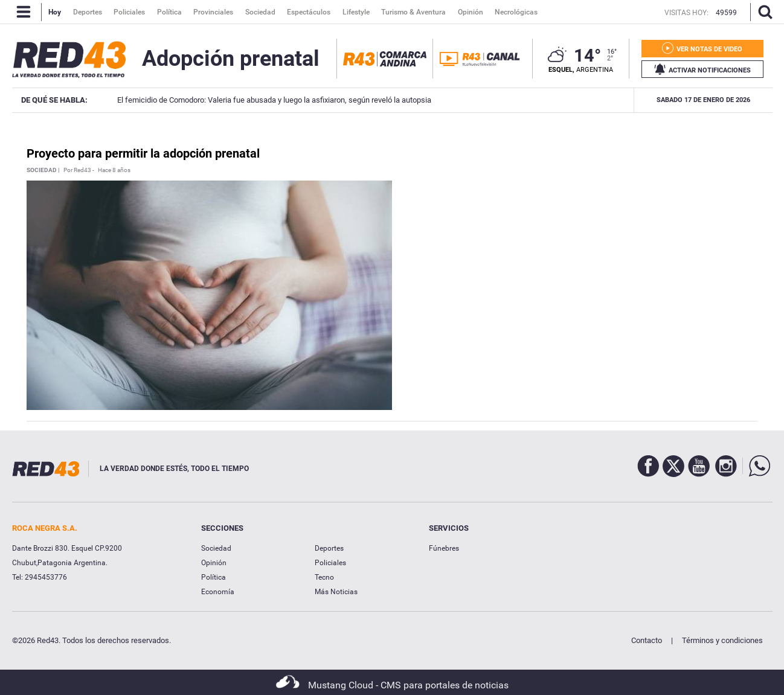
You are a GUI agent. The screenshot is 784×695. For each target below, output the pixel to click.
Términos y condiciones (722, 640)
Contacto (647, 640)
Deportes (329, 548)
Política (214, 577)
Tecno (324, 577)
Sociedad (216, 548)
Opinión (214, 563)
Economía (218, 592)
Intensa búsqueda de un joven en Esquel (601, 100)
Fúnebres (444, 548)
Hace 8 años (114, 170)
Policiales (330, 563)
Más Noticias (336, 592)
